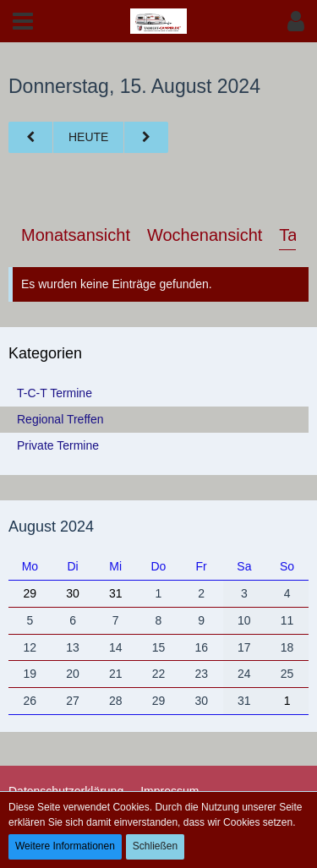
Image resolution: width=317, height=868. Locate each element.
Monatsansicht (76, 235)
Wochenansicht (205, 235)
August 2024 (51, 527)
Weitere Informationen (65, 846)
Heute (88, 137)
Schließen (155, 846)
